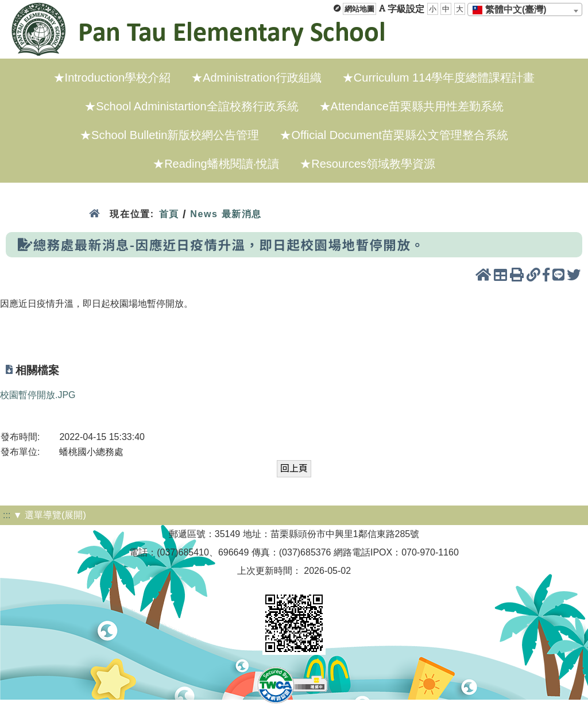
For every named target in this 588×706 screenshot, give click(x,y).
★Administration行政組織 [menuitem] (256, 78)
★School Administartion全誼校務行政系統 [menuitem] (191, 106)
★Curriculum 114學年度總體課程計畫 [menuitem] (439, 78)
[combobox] (525, 9)
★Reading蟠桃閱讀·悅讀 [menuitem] (216, 164)
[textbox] (513, 10)
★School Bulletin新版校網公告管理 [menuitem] (169, 135)
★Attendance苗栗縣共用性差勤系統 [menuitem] (411, 106)
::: (7, 515)
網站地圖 (359, 9)
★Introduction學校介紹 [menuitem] (112, 78)
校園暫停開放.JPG (38, 395)
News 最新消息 (226, 214)
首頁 (169, 214)
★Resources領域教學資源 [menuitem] (367, 164)
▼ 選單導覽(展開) (50, 515)
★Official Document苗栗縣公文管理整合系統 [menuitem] (394, 135)
